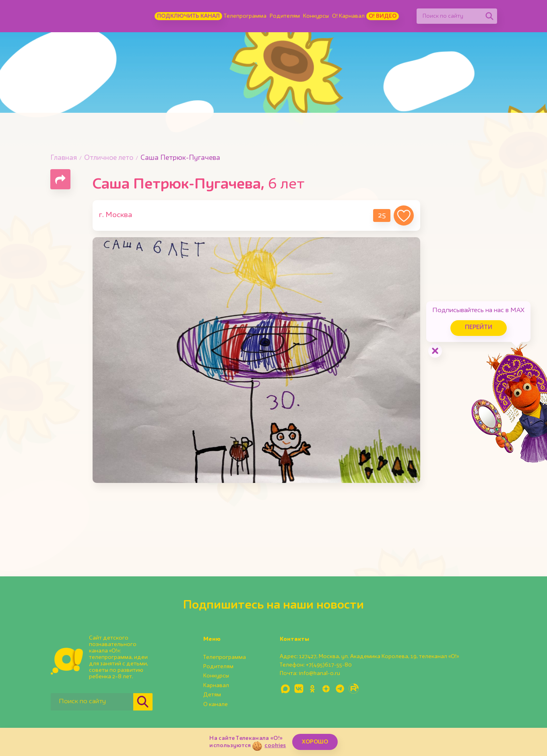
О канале (216, 704)
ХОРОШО (315, 742)
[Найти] (489, 16)
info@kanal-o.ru (319, 673)
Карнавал (216, 686)
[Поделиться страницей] (60, 179)
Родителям (285, 16)
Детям (212, 695)
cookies (275, 746)
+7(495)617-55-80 (329, 665)
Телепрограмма (245, 16)
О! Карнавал (348, 16)
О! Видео (383, 16)
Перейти (479, 328)
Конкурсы (316, 16)
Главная (64, 158)
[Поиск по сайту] (449, 16)
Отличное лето (109, 158)
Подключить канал (188, 16)
